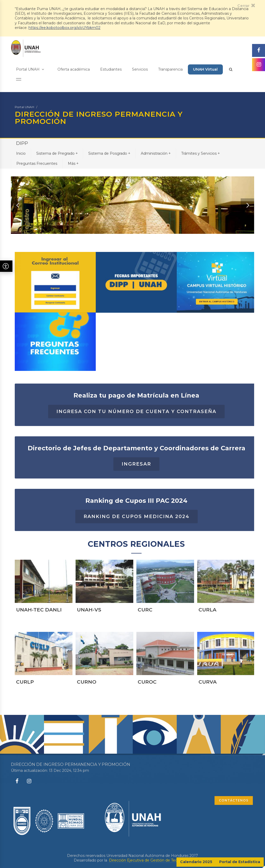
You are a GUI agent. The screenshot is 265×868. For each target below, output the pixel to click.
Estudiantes (111, 69)
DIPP (22, 143)
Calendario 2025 (196, 862)
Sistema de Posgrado (109, 153)
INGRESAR (136, 485)
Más (73, 163)
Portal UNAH (30, 69)
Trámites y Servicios (200, 153)
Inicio (21, 153)
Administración (156, 153)
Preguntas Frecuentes (37, 163)
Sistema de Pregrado (57, 153)
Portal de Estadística (240, 862)
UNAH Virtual (205, 69)
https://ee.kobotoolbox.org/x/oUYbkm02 (64, 28)
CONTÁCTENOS (234, 800)
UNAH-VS (89, 630)
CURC (145, 630)
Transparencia (170, 69)
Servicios (140, 69)
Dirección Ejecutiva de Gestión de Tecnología (150, 860)
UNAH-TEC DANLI (39, 630)
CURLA (207, 630)
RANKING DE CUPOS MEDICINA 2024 (137, 537)
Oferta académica (74, 69)
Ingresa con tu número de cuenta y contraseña (136, 432)
